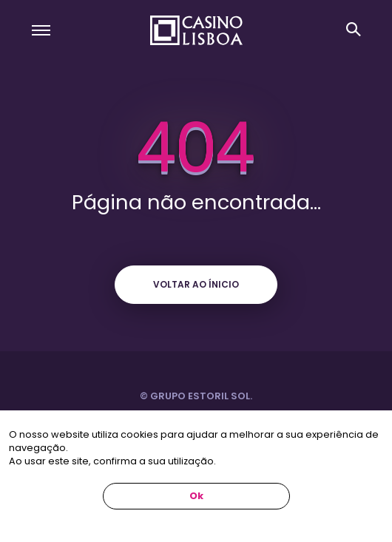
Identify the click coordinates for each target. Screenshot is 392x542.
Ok (196, 496)
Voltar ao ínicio (196, 284)
